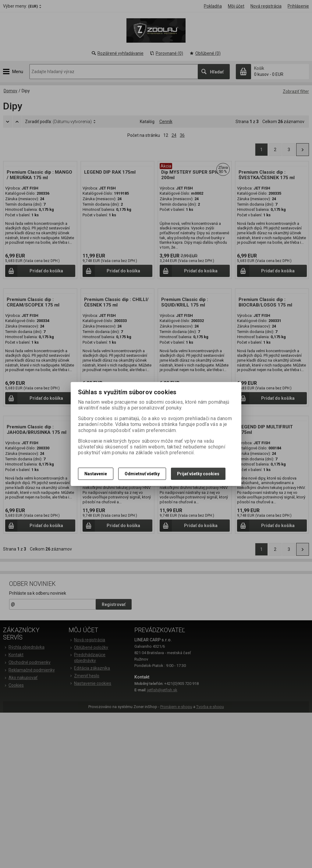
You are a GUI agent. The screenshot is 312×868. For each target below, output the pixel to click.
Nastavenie (96, 474)
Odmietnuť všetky (142, 474)
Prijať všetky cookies (198, 474)
